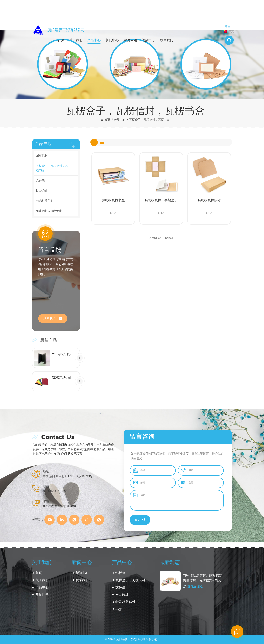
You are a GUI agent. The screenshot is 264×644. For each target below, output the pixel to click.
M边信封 (42, 191)
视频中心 (148, 40)
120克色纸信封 (62, 378)
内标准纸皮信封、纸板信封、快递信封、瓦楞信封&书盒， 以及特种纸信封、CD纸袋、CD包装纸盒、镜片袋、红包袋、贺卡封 (204, 578)
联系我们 (167, 40)
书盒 (119, 609)
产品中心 (94, 40)
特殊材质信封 (45, 201)
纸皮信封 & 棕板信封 (49, 211)
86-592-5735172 (55, 491)
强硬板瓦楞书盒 (113, 200)
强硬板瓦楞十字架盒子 (161, 200)
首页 (61, 40)
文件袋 (40, 181)
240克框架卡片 (62, 354)
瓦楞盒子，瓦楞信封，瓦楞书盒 (149, 120)
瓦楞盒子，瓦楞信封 (130, 580)
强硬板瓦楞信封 (209, 200)
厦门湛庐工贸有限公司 (66, 30)
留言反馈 (50, 250)
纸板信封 (42, 156)
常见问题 (130, 40)
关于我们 (76, 40)
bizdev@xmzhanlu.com (59, 506)
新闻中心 (112, 40)
